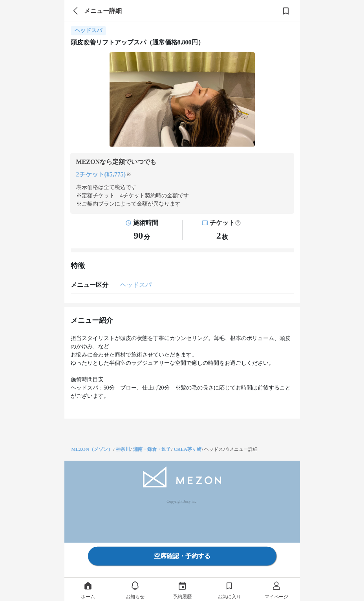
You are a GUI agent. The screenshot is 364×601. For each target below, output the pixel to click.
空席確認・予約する (182, 556)
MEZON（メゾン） (92, 449)
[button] (238, 223)
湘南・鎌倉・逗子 (152, 449)
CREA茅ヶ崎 (188, 449)
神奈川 (123, 449)
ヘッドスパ (136, 285)
